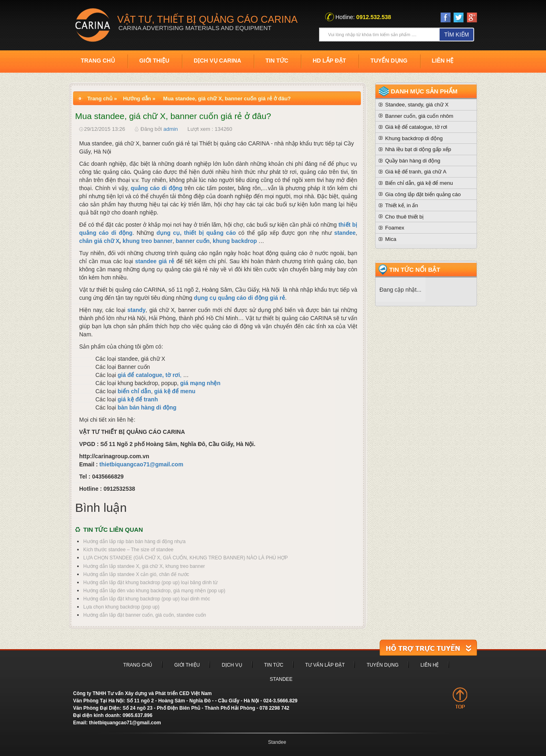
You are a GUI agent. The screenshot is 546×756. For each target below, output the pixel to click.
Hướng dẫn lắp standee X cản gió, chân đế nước (136, 574)
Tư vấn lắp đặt (325, 665)
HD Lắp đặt (329, 61)
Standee (281, 679)
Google (472, 19)
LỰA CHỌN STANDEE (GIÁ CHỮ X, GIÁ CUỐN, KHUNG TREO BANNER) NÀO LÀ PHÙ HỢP (186, 558)
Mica (391, 239)
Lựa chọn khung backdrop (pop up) (121, 607)
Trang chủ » (102, 99)
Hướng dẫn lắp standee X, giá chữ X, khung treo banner (144, 566)
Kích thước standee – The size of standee (128, 550)
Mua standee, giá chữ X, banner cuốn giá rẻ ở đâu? (227, 99)
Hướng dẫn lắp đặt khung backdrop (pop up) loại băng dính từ (150, 583)
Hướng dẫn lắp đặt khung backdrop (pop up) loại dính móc (147, 599)
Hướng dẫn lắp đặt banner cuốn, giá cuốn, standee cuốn (145, 615)
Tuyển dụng (389, 61)
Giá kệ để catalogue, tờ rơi (416, 127)
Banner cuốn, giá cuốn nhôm (419, 116)
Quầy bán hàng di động (413, 161)
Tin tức (277, 61)
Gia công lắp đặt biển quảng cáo (423, 194)
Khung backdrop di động (414, 138)
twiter (459, 17)
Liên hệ (443, 61)
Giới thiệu (154, 61)
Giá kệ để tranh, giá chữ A (416, 172)
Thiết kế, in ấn (402, 205)
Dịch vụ (232, 665)
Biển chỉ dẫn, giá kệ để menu (419, 183)
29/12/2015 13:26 (105, 129)
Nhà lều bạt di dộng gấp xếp (418, 149)
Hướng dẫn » (139, 99)
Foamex (395, 228)
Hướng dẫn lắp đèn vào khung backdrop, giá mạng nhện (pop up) (154, 591)
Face (446, 17)
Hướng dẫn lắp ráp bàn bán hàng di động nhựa (134, 542)
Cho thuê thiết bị (405, 217)
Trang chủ (98, 61)
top (460, 698)
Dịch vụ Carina (217, 61)
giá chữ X (107, 241)
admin (171, 129)
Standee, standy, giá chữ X (417, 105)
